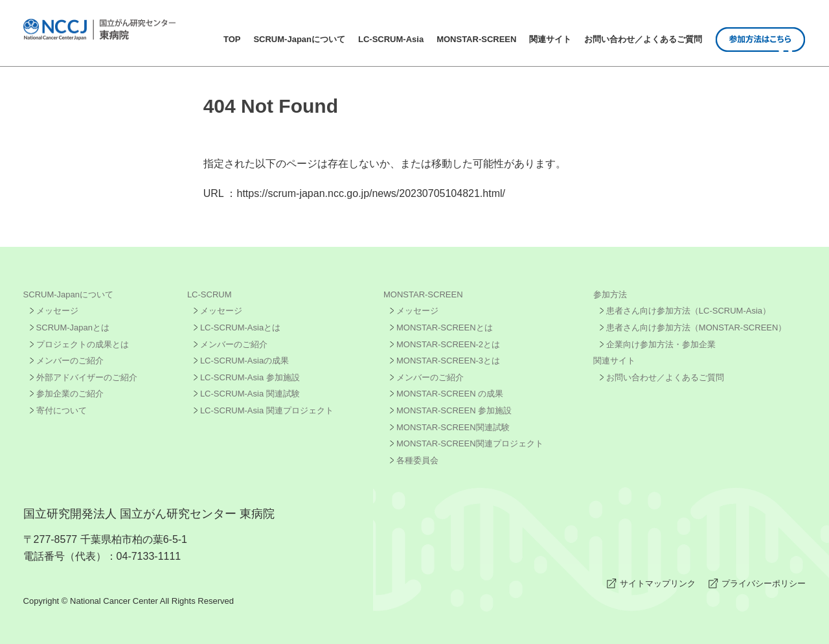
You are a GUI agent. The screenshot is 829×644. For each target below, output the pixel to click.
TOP (232, 39)
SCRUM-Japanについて (299, 39)
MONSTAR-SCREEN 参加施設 (454, 410)
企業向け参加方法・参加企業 (661, 344)
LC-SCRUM (210, 294)
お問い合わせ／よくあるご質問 (643, 39)
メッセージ (57, 311)
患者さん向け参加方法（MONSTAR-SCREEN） (697, 328)
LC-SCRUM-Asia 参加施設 (250, 377)
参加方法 (610, 294)
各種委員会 (417, 460)
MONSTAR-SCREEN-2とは (448, 344)
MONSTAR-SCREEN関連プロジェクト (470, 443)
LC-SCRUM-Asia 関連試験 (250, 394)
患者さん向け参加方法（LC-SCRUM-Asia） (688, 311)
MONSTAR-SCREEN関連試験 (453, 427)
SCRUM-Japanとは (73, 328)
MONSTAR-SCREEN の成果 (450, 394)
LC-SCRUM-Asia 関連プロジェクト (267, 410)
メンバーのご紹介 (70, 361)
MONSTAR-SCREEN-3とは (448, 361)
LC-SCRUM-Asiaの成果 (244, 361)
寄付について (62, 410)
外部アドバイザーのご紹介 (87, 377)
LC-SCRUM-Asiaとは (240, 328)
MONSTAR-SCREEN (476, 39)
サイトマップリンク (658, 583)
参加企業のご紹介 (70, 394)
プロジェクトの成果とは (83, 344)
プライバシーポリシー (764, 583)
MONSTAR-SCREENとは (445, 328)
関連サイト (550, 39)
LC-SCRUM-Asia (391, 39)
